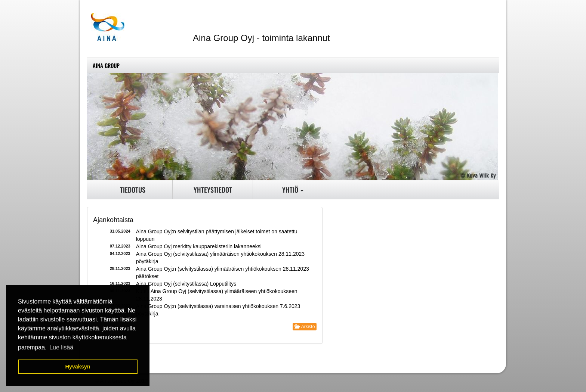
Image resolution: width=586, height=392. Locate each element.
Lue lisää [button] (61, 347)
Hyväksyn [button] (78, 367)
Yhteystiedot (213, 190)
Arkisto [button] (305, 327)
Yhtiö (293, 190)
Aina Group (106, 65)
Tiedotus (133, 190)
